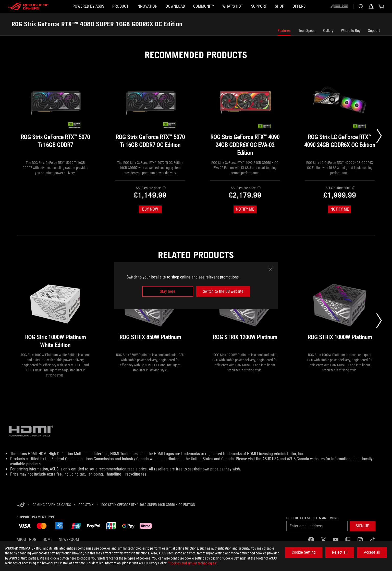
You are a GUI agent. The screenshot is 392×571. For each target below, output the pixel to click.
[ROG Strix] (86, 505)
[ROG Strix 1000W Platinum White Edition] (55, 314)
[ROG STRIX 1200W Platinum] (245, 314)
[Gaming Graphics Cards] (52, 505)
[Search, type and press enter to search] (361, 6)
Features (284, 31)
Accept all (372, 552)
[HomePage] (21, 505)
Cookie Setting (304, 552)
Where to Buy (351, 31)
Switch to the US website (223, 291)
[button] (120, 6)
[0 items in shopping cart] (381, 6)
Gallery (328, 31)
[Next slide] (379, 136)
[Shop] (280, 6)
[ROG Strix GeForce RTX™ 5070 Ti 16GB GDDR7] (55, 117)
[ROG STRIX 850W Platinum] (150, 314)
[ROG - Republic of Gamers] (28, 6)
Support (374, 31)
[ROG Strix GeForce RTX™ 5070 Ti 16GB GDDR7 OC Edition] (150, 117)
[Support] (259, 6)
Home (47, 539)
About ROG (26, 539)
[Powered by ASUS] (88, 6)
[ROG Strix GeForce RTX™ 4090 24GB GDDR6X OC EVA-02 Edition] (245, 117)
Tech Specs (307, 31)
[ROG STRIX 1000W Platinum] (340, 314)
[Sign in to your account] (371, 6)
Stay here (168, 291)
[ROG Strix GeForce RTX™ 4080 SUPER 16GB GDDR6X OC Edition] (148, 505)
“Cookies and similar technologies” (193, 563)
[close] (271, 269)
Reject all (340, 552)
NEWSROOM (69, 539)
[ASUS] (339, 6)
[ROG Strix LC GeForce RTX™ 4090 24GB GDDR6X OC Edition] (340, 117)
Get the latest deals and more (312, 518)
